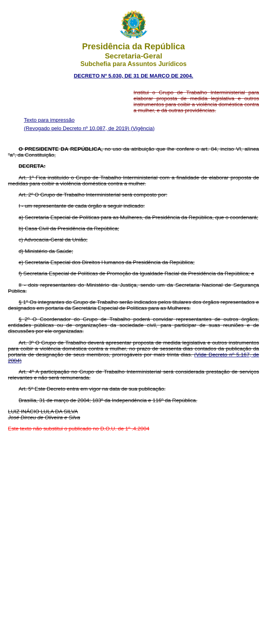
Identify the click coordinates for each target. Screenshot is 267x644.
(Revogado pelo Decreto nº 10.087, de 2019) (77, 128)
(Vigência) (143, 128)
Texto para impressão (49, 120)
